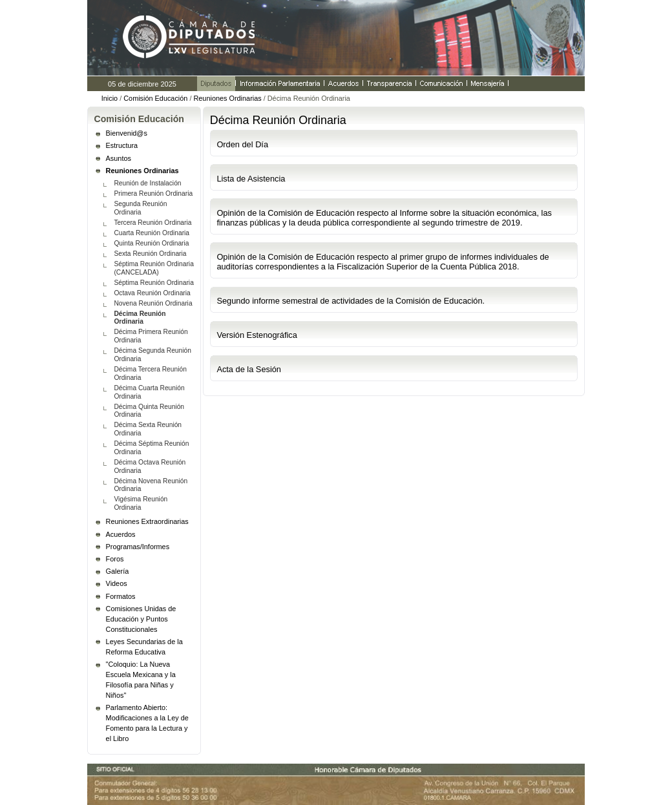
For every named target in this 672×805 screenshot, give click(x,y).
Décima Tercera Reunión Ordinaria (150, 373)
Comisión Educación (155, 98)
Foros (115, 559)
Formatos (121, 596)
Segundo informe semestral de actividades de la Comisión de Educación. (351, 301)
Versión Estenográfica (257, 335)
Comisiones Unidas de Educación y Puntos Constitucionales (141, 619)
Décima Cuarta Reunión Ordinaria (149, 392)
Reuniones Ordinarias (227, 98)
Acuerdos (121, 534)
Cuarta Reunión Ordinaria (152, 233)
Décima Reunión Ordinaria (140, 318)
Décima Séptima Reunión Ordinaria (151, 448)
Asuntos (119, 158)
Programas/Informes (138, 547)
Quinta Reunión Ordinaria (151, 243)
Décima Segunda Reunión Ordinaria (152, 355)
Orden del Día (242, 144)
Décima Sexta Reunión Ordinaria (148, 429)
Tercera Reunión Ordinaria (152, 223)
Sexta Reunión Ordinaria (150, 254)
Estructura (122, 145)
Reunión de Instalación (147, 183)
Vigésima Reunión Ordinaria (141, 503)
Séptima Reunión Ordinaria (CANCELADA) (153, 268)
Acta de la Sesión (249, 369)
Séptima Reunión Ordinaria (153, 283)
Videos (117, 583)
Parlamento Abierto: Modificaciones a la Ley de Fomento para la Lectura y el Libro (147, 723)
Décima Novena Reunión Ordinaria (151, 485)
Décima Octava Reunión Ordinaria (150, 466)
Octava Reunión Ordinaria (152, 293)
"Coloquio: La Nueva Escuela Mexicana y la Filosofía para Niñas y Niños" (141, 680)
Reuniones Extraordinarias (147, 521)
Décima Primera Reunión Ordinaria (151, 336)
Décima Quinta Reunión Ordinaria (149, 411)
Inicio (110, 98)
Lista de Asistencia (251, 179)
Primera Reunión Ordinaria (153, 193)
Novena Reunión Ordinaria (153, 303)
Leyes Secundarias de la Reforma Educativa (144, 647)
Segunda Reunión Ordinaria (140, 208)
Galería (118, 571)
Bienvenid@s (127, 133)
